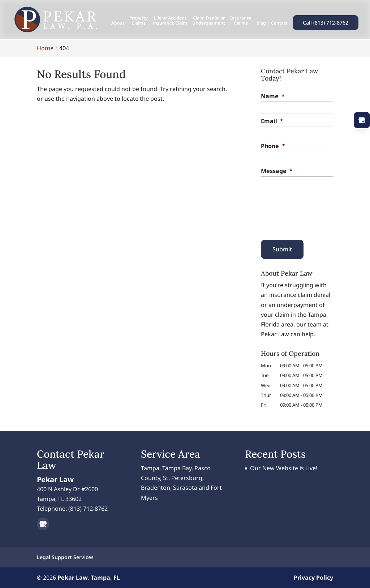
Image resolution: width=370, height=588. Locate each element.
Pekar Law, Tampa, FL (89, 578)
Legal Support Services (65, 557)
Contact (279, 23)
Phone (273, 146)
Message (277, 171)
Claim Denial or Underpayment (209, 21)
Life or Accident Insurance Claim (170, 21)
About (118, 23)
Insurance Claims (241, 21)
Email (272, 121)
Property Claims (139, 21)
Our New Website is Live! (284, 468)
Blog (261, 23)
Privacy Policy (313, 578)
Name (273, 96)
